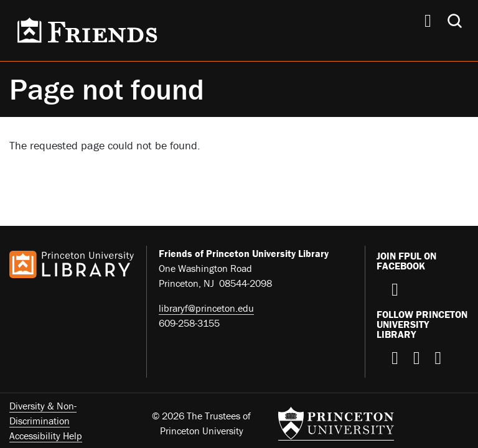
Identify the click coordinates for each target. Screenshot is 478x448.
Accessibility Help (46, 436)
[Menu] (428, 22)
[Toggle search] (455, 21)
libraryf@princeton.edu (206, 308)
